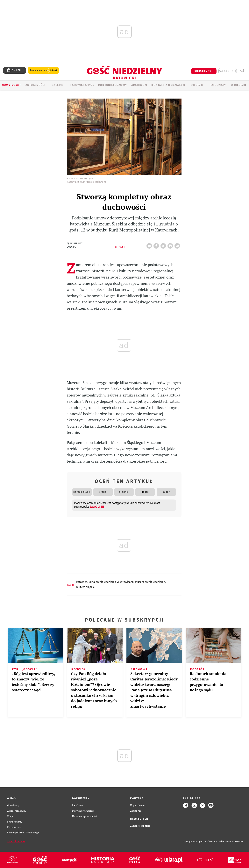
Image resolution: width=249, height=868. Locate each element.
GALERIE (58, 85)
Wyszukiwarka (242, 71)
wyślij (178, 245)
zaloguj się (228, 71)
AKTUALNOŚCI (35, 85)
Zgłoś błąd (16, 842)
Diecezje (197, 85)
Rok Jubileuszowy (112, 85)
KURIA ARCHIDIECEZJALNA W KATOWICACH (111, 582)
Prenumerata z (43, 70)
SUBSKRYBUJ (204, 71)
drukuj (171, 245)
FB (157, 245)
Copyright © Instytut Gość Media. (199, 841)
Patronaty (218, 85)
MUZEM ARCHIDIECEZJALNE (150, 582)
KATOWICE (82, 582)
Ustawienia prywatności (85, 816)
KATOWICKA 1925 (82, 85)
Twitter (164, 245)
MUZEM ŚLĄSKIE (85, 587)
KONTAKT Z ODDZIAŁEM (168, 85)
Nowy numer (12, 85)
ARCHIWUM (139, 85)
